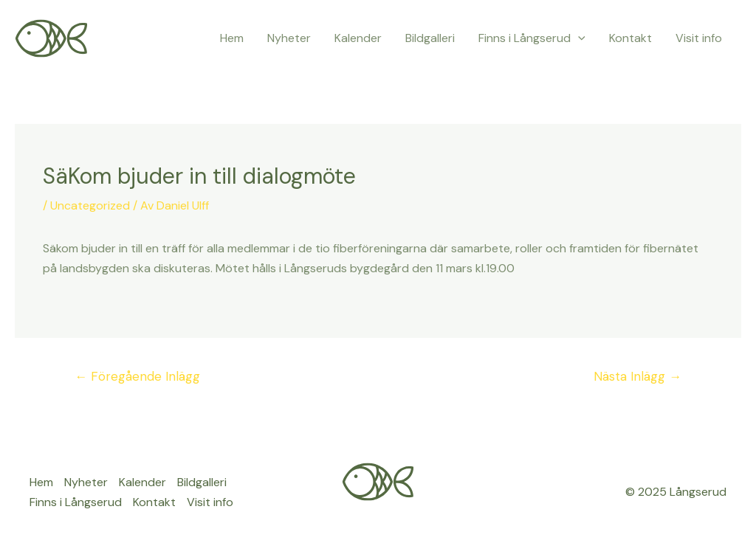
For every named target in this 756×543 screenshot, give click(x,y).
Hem (232, 38)
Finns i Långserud (532, 38)
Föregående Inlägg (137, 376)
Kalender (358, 38)
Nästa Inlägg (638, 376)
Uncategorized (90, 205)
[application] (578, 38)
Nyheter (289, 38)
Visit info (699, 38)
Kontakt (630, 38)
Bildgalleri (430, 38)
